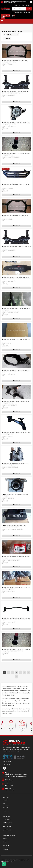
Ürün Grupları (6, 849)
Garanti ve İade (6, 819)
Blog (23, 5)
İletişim (28, 5)
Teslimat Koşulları (7, 826)
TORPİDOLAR (6, 846)
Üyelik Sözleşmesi (7, 830)
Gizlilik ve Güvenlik (7, 823)
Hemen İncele (17, 71)
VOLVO (4, 842)
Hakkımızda (17, 5)
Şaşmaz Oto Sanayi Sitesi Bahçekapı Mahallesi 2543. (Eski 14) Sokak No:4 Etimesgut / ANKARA (15, 2)
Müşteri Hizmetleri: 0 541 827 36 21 (22, 12)
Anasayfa (5, 800)
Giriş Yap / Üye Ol (6, 16)
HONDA (5, 838)
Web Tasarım (23, 860)
